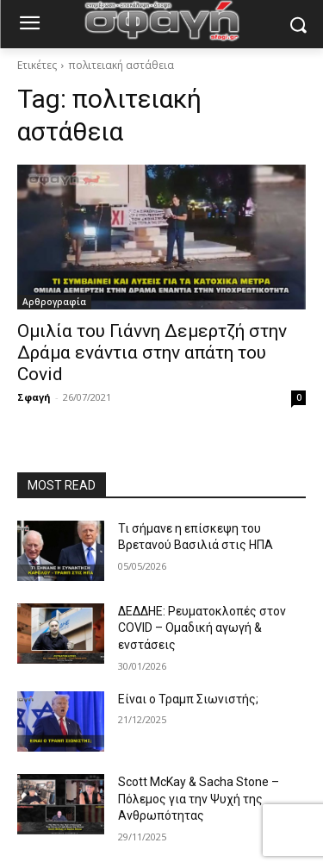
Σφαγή (34, 397)
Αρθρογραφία (54, 302)
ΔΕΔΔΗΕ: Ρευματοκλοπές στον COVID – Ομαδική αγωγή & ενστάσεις (202, 628)
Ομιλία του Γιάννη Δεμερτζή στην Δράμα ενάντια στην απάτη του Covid (152, 353)
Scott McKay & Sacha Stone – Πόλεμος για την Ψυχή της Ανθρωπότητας (199, 799)
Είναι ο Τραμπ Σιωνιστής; (188, 699)
